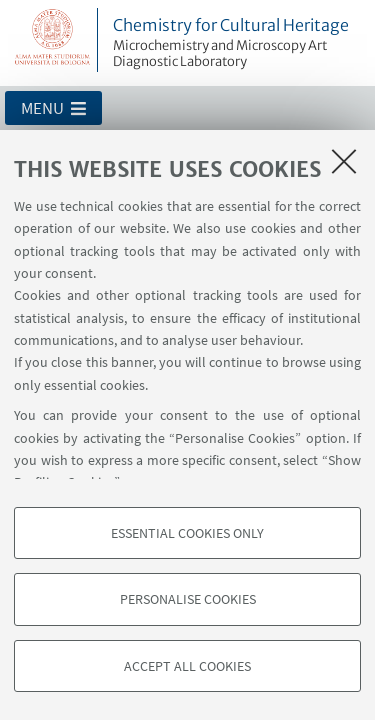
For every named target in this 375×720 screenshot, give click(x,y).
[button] (53, 108)
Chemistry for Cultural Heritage (240, 43)
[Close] (344, 161)
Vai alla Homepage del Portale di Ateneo (53, 40)
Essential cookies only (187, 533)
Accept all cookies (187, 666)
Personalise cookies (188, 599)
